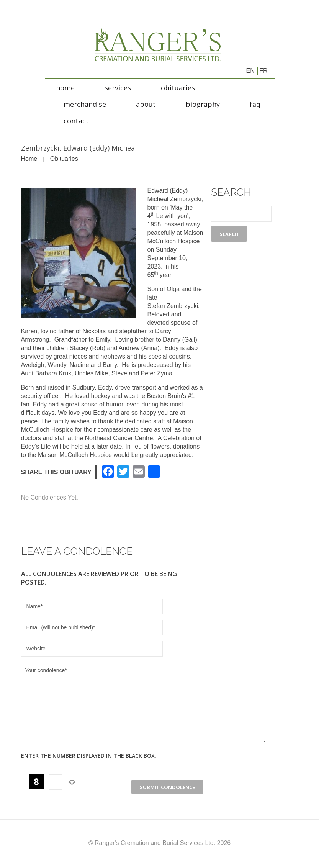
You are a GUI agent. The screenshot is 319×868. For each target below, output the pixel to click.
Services (118, 88)
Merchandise (85, 104)
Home (65, 88)
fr (263, 71)
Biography (203, 104)
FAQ (255, 104)
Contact (76, 121)
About (146, 104)
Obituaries (178, 88)
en (250, 71)
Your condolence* (144, 703)
